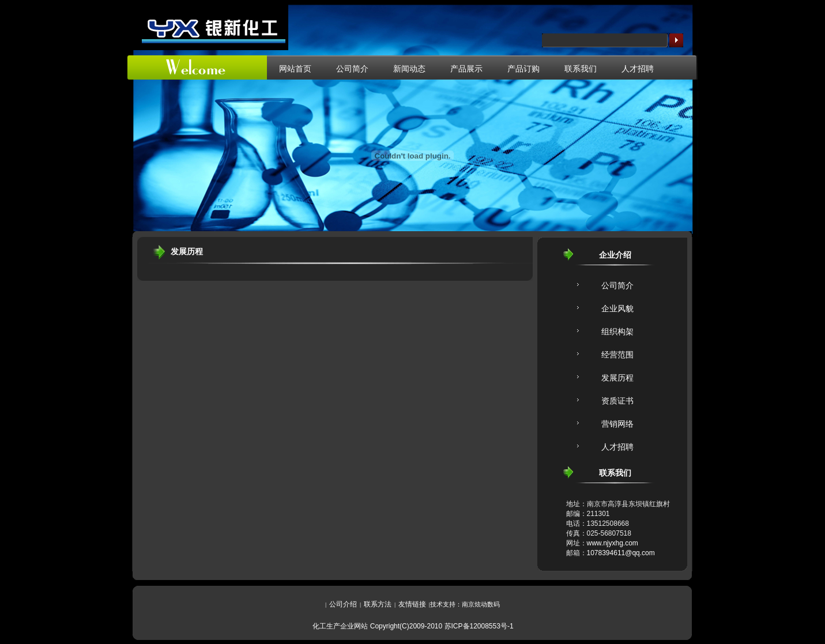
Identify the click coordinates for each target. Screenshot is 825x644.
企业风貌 (617, 308)
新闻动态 (409, 69)
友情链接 (412, 604)
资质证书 (617, 401)
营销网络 (617, 424)
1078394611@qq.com (621, 553)
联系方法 (378, 604)
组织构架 (617, 332)
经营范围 (617, 355)
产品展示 (466, 69)
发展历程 (617, 378)
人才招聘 (638, 69)
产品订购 (523, 69)
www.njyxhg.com (613, 543)
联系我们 (581, 69)
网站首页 (295, 69)
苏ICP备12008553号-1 (479, 626)
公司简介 (352, 69)
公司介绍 (343, 604)
